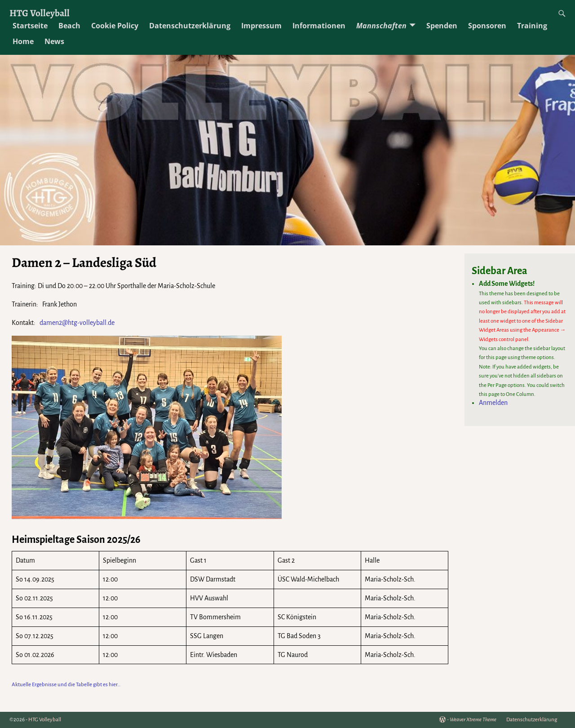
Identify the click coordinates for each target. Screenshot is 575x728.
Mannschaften (381, 26)
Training (532, 26)
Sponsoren (487, 26)
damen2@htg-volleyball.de (76, 323)
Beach (69, 26)
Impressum (261, 26)
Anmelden (493, 403)
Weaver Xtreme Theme (473, 720)
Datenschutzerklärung (190, 26)
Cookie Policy (115, 26)
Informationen (319, 26)
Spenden (442, 26)
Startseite (30, 26)
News (54, 41)
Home (23, 41)
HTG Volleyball (40, 13)
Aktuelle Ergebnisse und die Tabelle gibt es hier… (66, 685)
